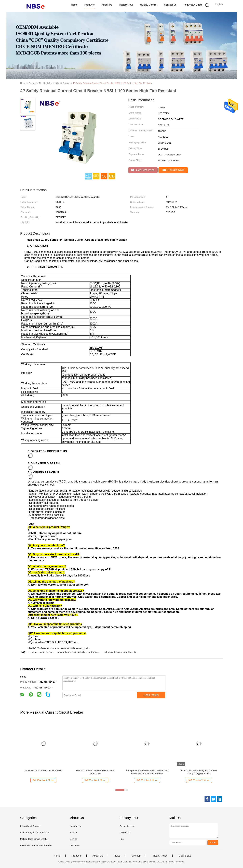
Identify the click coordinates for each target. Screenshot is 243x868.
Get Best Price (143, 170)
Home (74, 5)
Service (73, 839)
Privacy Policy (160, 856)
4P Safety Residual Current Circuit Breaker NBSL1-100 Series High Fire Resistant (112, 83)
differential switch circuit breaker (121, 652)
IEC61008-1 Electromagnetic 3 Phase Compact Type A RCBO (199, 772)
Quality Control (149, 5)
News (117, 856)
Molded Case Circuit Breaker (34, 839)
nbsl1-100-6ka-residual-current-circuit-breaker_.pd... (59, 648)
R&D (122, 839)
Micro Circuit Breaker (30, 826)
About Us (107, 5)
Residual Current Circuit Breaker (36, 845)
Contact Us (170, 5)
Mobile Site (185, 856)
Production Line (127, 826)
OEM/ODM (125, 833)
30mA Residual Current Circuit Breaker (43, 770)
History (73, 833)
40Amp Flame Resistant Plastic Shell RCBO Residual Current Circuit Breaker (147, 772)
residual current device (41, 652)
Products (90, 5)
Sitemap (136, 856)
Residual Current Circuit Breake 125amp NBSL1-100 (95, 772)
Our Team (75, 845)
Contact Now (173, 170)
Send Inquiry (151, 695)
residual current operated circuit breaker (78, 652)
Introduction (76, 826)
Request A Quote (193, 5)
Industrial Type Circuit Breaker (35, 833)
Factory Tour (126, 5)
